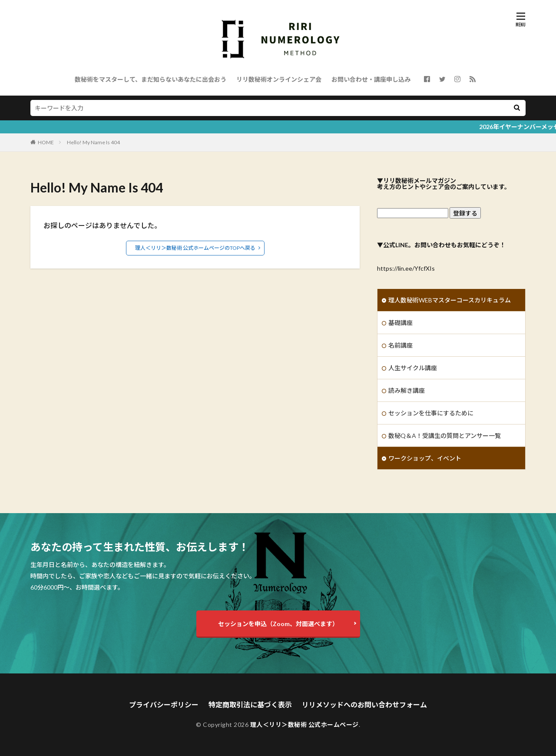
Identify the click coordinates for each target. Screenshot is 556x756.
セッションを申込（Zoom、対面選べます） (278, 624)
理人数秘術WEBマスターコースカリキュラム (450, 300)
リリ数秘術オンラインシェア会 (279, 79)
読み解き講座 (407, 390)
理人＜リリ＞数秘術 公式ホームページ (304, 724)
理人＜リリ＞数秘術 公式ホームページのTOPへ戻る (195, 248)
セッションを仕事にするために (431, 413)
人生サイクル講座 (413, 368)
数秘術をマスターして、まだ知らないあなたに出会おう (151, 79)
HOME (46, 142)
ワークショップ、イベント (425, 458)
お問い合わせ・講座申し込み (371, 79)
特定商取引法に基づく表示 (250, 705)
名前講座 (400, 345)
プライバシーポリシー (164, 705)
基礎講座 (400, 323)
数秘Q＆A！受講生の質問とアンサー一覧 (445, 436)
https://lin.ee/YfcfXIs (406, 268)
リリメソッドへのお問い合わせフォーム (364, 705)
